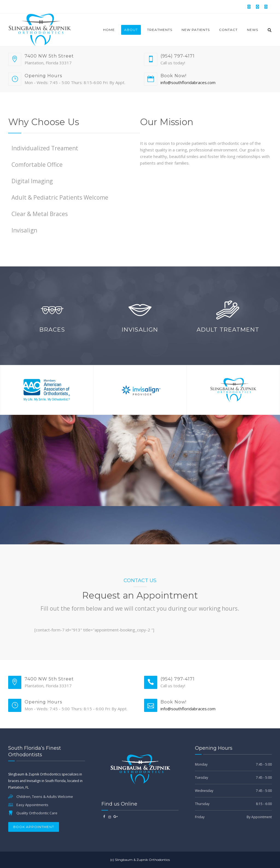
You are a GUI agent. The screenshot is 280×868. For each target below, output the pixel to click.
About (131, 30)
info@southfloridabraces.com (188, 82)
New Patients (196, 30)
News (253, 30)
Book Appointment (34, 827)
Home (109, 30)
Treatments (160, 30)
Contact (228, 30)
